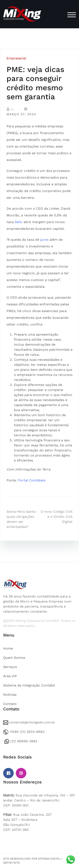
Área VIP (10, 676)
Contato (10, 704)
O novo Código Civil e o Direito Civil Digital (57, 517)
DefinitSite (11, 863)
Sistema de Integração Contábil (29, 685)
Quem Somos (14, 658)
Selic (19, 222)
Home (8, 648)
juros (44, 240)
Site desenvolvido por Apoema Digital (32, 859)
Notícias (10, 695)
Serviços (10, 667)
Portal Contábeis (32, 480)
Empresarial (16, 58)
